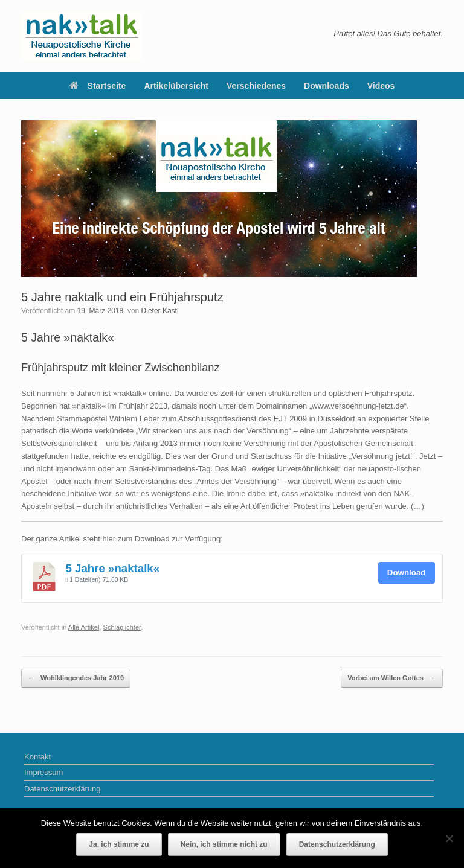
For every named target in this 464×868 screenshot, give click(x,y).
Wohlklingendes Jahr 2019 (76, 678)
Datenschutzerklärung (62, 789)
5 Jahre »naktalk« (113, 568)
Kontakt (37, 757)
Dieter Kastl (160, 311)
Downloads (327, 86)
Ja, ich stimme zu (119, 844)
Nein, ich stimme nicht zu (224, 844)
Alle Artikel (84, 627)
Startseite (98, 86)
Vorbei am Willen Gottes (392, 678)
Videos (381, 86)
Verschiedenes (256, 86)
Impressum (43, 772)
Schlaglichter (122, 627)
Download (407, 573)
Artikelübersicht (176, 86)
